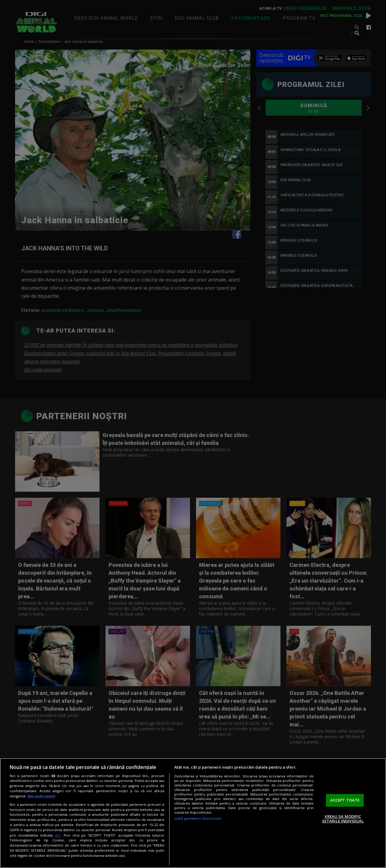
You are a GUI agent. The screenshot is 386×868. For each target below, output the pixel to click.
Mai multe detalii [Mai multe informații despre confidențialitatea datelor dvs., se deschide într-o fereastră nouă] (41, 796)
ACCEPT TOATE (345, 800)
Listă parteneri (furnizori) (198, 818)
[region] (193, 813)
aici (58, 835)
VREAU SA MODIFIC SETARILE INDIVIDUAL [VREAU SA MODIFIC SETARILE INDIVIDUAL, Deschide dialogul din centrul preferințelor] (343, 819)
